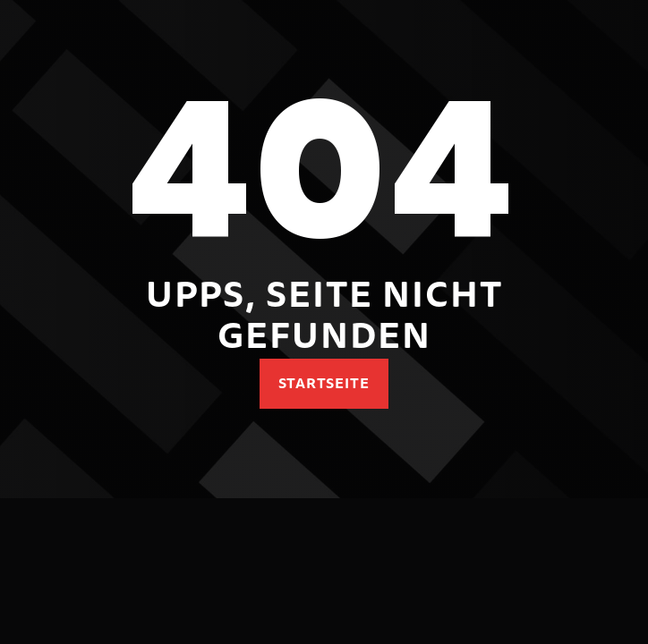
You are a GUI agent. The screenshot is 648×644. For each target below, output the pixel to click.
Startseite (324, 383)
